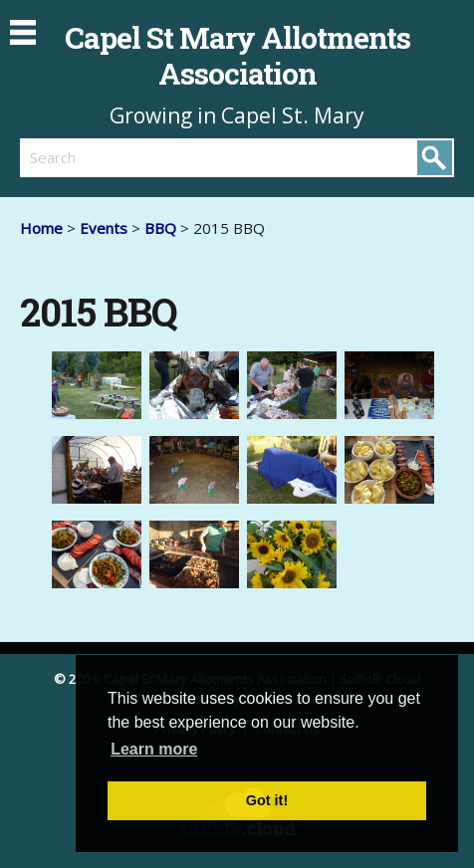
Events (104, 228)
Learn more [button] (154, 749)
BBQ (160, 228)
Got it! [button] (267, 800)
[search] (128, 157)
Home (41, 228)
